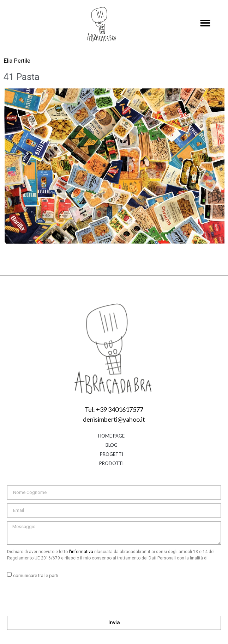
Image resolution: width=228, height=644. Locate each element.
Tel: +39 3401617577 (114, 409)
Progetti (112, 454)
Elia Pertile (17, 61)
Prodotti (111, 463)
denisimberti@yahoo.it (114, 419)
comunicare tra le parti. (36, 575)
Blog (112, 445)
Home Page (111, 436)
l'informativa (81, 552)
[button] (205, 23)
